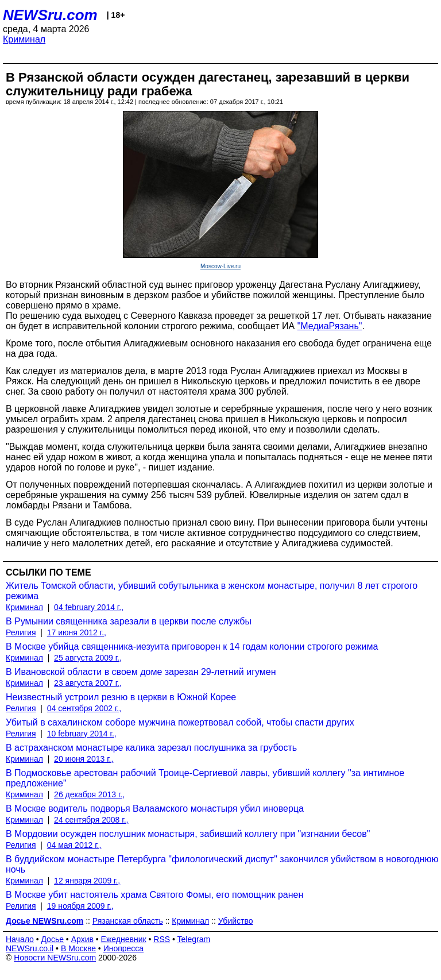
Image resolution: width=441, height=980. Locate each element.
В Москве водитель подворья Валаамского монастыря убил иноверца (155, 809)
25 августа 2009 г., (88, 658)
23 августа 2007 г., (88, 683)
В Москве (78, 948)
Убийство (236, 921)
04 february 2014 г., (89, 607)
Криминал (24, 39)
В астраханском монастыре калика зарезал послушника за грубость (151, 748)
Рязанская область (128, 921)
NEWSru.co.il (30, 948)
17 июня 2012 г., (77, 632)
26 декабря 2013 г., (89, 794)
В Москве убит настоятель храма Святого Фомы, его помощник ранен (154, 895)
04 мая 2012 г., (74, 845)
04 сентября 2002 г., (84, 708)
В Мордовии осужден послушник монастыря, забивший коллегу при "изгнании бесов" (188, 834)
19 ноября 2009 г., (80, 906)
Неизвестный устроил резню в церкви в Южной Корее (121, 697)
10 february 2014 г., (82, 734)
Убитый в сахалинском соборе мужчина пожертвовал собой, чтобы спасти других (180, 722)
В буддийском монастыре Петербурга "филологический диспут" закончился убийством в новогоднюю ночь (222, 864)
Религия (21, 632)
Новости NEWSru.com (55, 958)
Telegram (194, 939)
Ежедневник (124, 939)
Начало (20, 939)
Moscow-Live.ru (220, 266)
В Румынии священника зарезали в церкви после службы (129, 621)
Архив (82, 939)
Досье (52, 939)
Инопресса (124, 948)
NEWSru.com (50, 15)
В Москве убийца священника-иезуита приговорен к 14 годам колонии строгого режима (192, 647)
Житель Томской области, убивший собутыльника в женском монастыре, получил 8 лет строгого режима (212, 591)
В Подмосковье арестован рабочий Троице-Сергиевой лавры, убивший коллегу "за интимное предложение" (205, 778)
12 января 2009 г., (87, 881)
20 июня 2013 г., (84, 759)
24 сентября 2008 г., (91, 820)
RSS (162, 939)
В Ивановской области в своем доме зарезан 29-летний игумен (141, 672)
